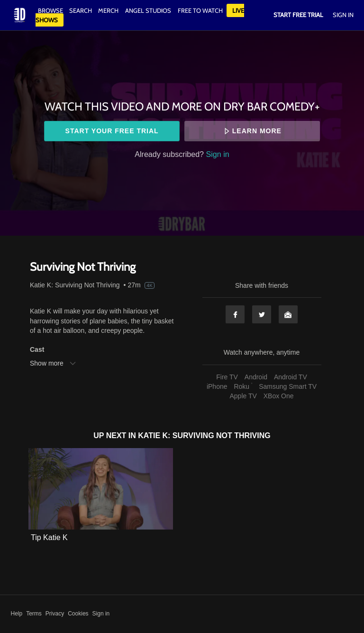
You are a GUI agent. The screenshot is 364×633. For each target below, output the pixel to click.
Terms (34, 614)
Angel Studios (148, 10)
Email (288, 314)
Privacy (55, 614)
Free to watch (200, 10)
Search (81, 10)
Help (17, 614)
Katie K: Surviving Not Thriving (75, 285)
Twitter (262, 314)
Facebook (235, 314)
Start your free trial (112, 131)
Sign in (218, 154)
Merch (108, 10)
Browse (51, 10)
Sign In (343, 15)
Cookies (78, 614)
